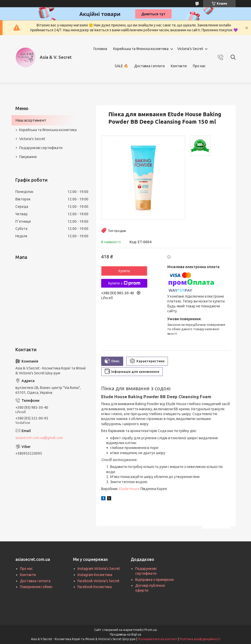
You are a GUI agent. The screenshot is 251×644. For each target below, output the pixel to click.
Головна (100, 49)
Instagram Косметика (95, 575)
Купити (124, 271)
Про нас (199, 66)
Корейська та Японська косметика (48, 130)
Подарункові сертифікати (41, 148)
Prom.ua (151, 630)
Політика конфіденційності (200, 639)
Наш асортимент (31, 120)
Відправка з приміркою (155, 580)
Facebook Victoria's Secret (98, 581)
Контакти (179, 66)
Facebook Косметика (95, 587)
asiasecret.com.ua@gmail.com (39, 438)
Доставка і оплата (149, 66)
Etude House (129, 489)
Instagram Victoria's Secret (99, 569)
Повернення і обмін (36, 587)
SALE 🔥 (121, 66)
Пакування (28, 157)
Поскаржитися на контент (158, 639)
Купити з (124, 283)
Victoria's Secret (190, 49)
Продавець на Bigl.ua (126, 634)
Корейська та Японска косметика (141, 49)
